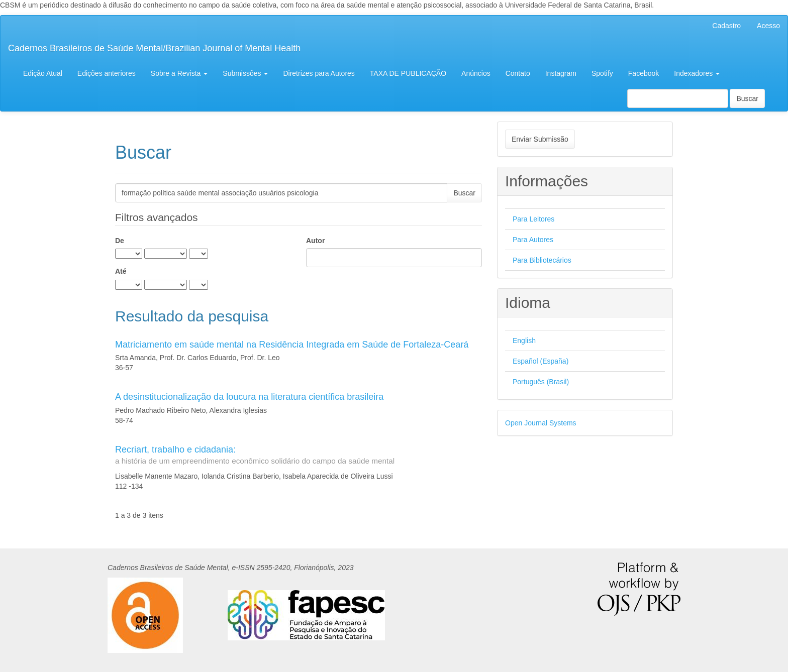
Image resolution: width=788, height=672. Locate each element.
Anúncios (476, 73)
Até (121, 271)
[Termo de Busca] (678, 98)
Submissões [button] (245, 73)
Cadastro (726, 26)
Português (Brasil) (541, 382)
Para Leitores (533, 219)
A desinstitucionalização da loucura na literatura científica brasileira (249, 397)
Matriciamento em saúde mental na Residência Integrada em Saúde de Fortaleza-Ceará (292, 345)
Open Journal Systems (541, 423)
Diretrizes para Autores (319, 73)
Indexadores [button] (697, 73)
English (524, 341)
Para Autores (533, 240)
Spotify (602, 73)
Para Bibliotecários (542, 260)
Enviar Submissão (540, 139)
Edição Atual (43, 73)
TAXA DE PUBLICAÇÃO (408, 73)
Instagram (561, 73)
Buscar (747, 98)
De (120, 241)
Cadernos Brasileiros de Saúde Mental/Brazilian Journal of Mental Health (154, 48)
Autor (315, 241)
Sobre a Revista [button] (179, 73)
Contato (518, 73)
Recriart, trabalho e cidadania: (299, 455)
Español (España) (540, 361)
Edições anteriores (107, 73)
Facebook (644, 73)
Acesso (768, 26)
